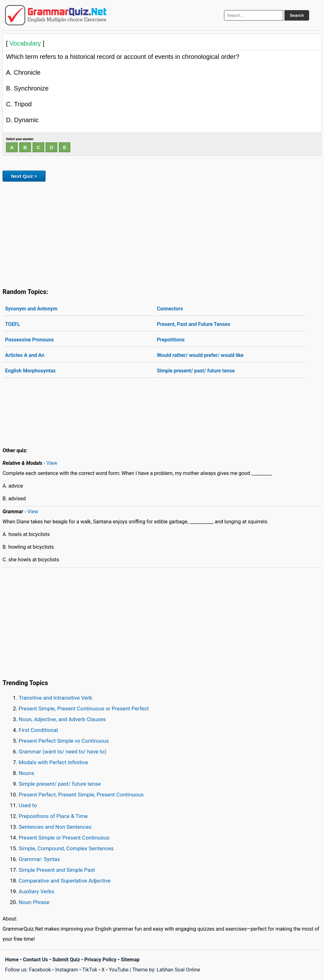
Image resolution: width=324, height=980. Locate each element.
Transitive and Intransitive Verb (55, 698)
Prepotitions (171, 340)
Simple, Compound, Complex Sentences (66, 848)
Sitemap (130, 960)
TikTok (90, 970)
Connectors (170, 309)
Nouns (26, 773)
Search (297, 15)
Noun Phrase (34, 902)
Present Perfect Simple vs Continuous (64, 741)
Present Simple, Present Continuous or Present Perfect (84, 708)
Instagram (66, 970)
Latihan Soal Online (178, 970)
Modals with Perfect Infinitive (53, 762)
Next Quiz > (24, 176)
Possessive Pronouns (29, 340)
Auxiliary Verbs (36, 891)
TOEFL (12, 324)
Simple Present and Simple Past (57, 870)
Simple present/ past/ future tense (196, 371)
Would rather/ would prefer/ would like (200, 355)
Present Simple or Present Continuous (64, 838)
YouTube (119, 970)
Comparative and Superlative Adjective (65, 881)
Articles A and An (25, 355)
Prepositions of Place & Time (53, 816)
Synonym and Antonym (31, 309)
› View (50, 463)
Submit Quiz (66, 960)
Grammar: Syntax (39, 859)
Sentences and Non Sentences (55, 827)
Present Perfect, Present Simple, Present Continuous (81, 795)
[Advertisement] (162, 234)
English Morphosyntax (30, 371)
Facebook (40, 970)
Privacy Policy (100, 960)
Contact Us (36, 960)
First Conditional (38, 730)
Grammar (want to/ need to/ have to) (62, 752)
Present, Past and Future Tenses (194, 324)
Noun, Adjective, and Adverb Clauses (62, 719)
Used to (28, 805)
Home (12, 960)
